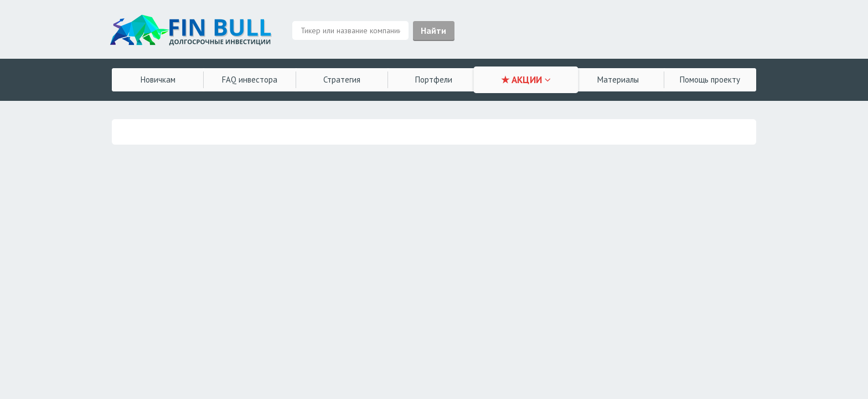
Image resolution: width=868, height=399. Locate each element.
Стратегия (342, 80)
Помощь (710, 80)
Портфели (434, 80)
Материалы (618, 80)
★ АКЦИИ (526, 80)
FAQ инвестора (250, 80)
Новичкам (158, 80)
